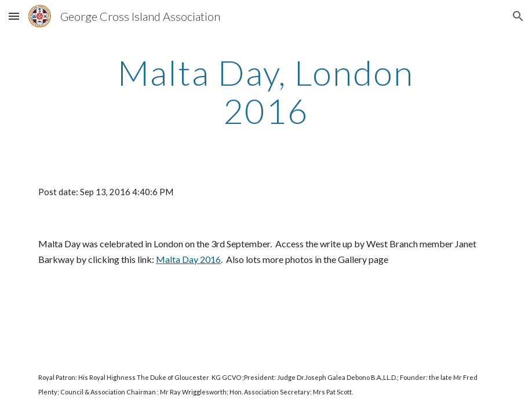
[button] (14, 16)
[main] (266, 92)
